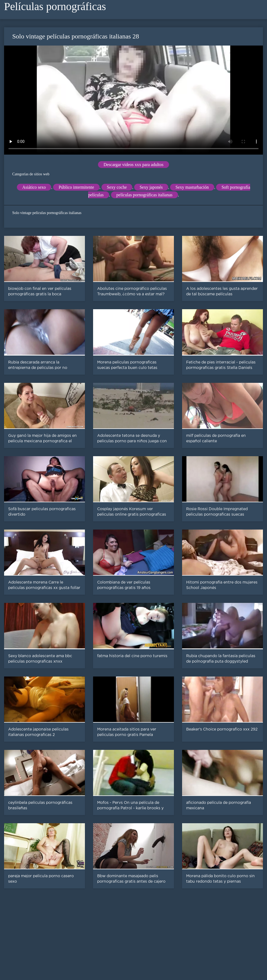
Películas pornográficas (55, 6)
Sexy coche (117, 187)
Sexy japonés (151, 187)
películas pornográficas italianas (145, 195)
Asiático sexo (34, 187)
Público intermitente (76, 187)
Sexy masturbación (192, 187)
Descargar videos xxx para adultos (133, 165)
